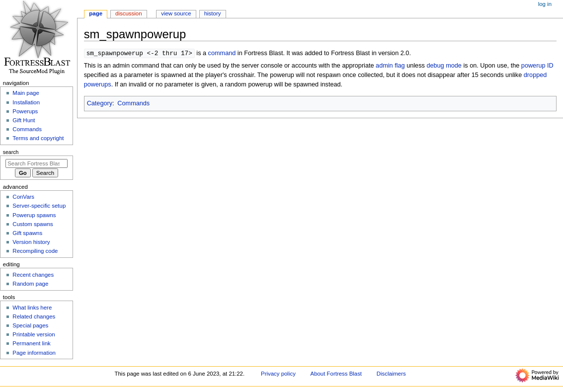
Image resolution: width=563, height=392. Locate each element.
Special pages (30, 325)
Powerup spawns (34, 215)
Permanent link (31, 343)
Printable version (34, 334)
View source (176, 13)
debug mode (444, 66)
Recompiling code (35, 251)
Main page (26, 93)
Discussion (128, 13)
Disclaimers (391, 374)
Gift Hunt (24, 120)
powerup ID (537, 66)
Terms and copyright (38, 138)
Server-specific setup (39, 206)
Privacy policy (278, 374)
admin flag (390, 66)
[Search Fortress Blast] (37, 163)
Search (11, 152)
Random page (30, 284)
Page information (34, 353)
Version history (31, 242)
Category (100, 104)
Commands (133, 104)
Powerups (25, 111)
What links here (32, 308)
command (222, 54)
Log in (545, 4)
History (213, 13)
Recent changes (33, 275)
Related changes (34, 316)
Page (96, 13)
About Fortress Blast (336, 374)
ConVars (23, 197)
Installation (26, 102)
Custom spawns (33, 224)
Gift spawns (27, 233)
